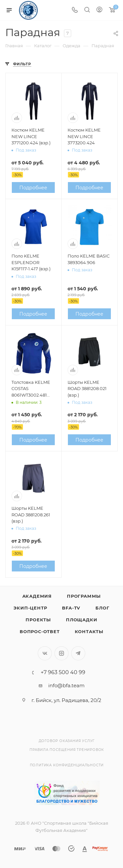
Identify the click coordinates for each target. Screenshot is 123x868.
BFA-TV (71, 608)
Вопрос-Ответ (40, 631)
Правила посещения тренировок (67, 750)
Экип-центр (30, 608)
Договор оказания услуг (67, 741)
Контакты (89, 631)
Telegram (78, 653)
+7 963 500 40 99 (63, 672)
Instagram (61, 653)
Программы (84, 596)
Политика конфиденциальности (67, 765)
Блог (102, 608)
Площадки (82, 620)
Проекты (38, 620)
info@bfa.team (66, 685)
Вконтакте (45, 653)
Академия (37, 596)
